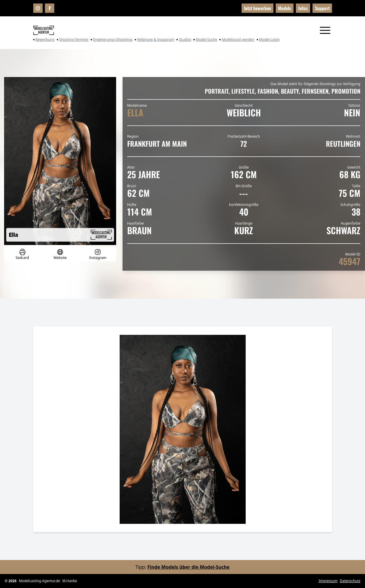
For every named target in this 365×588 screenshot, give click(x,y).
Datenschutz (350, 581)
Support (322, 8)
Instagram (98, 254)
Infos (303, 8)
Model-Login (268, 40)
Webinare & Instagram (154, 40)
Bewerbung (44, 40)
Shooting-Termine (73, 40)
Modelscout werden (237, 40)
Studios (184, 40)
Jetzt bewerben (257, 8)
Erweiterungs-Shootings (112, 40)
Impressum (328, 581)
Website (60, 254)
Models (285, 8)
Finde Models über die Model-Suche (188, 567)
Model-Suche (205, 40)
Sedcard (22, 254)
